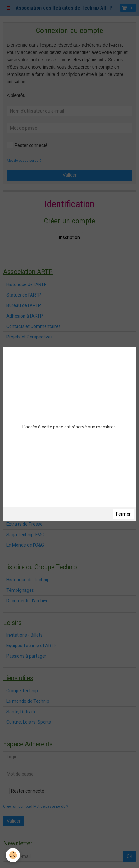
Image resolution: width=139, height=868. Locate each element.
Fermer (123, 514)
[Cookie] (13, 855)
